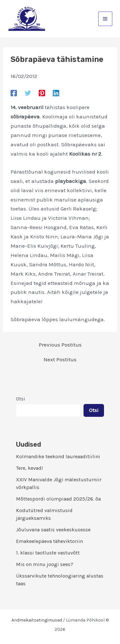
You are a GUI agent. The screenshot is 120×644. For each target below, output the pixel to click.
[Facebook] (14, 93)
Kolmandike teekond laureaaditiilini (58, 456)
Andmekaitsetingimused (37, 620)
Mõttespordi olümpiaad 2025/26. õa (58, 499)
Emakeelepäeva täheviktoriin (49, 541)
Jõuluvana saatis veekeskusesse (53, 530)
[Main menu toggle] (105, 19)
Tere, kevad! (29, 468)
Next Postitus (60, 360)
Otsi (21, 399)
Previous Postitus (60, 345)
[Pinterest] (42, 93)
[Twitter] (28, 93)
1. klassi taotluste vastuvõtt (48, 553)
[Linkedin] (56, 93)
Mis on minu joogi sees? (45, 564)
